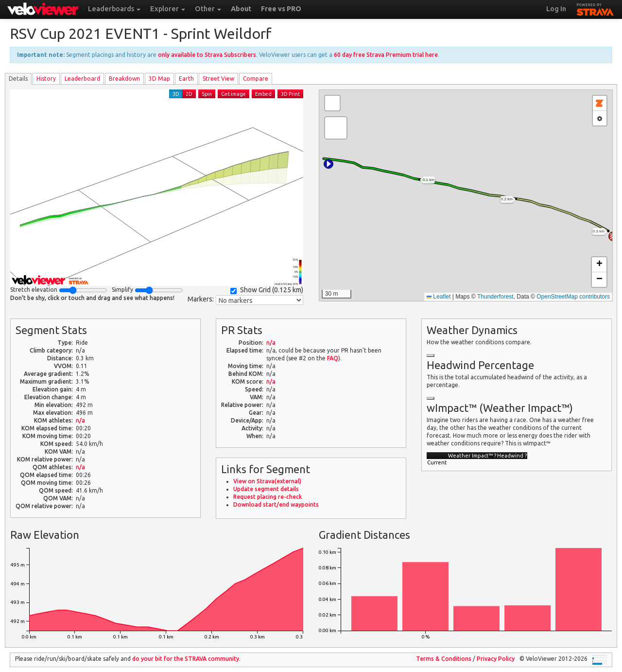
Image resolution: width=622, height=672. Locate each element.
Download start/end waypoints (276, 504)
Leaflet (439, 297)
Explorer (168, 9)
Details (18, 79)
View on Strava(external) (267, 481)
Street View (218, 79)
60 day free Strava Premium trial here (386, 55)
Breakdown (124, 79)
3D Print (290, 94)
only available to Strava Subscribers (207, 55)
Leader (82, 79)
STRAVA (595, 8)
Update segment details (266, 489)
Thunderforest (495, 297)
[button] (328, 164)
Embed (263, 94)
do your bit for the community (186, 659)
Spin (207, 94)
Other (208, 9)
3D (176, 94)
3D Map (159, 79)
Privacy (496, 659)
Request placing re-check (268, 497)
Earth (186, 79)
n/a (80, 420)
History (46, 79)
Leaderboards (114, 9)
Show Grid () (267, 290)
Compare (256, 79)
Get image (233, 94)
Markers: (201, 299)
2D (189, 94)
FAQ (333, 358)
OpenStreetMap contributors (573, 297)
